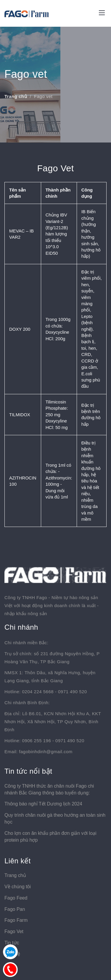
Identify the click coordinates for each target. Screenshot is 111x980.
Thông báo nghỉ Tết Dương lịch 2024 (43, 804)
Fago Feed (16, 898)
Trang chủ (16, 96)
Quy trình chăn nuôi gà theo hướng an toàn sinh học (55, 818)
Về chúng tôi (18, 887)
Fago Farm (16, 920)
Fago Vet (14, 931)
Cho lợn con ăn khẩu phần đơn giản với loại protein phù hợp (50, 837)
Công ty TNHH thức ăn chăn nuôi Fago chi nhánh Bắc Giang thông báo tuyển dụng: (49, 789)
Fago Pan (15, 909)
